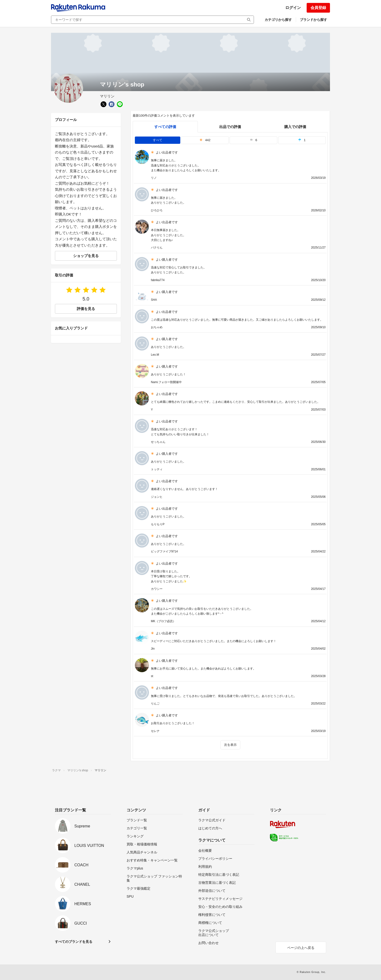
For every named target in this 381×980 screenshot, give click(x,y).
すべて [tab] (158, 140)
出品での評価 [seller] (230, 127)
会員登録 (318, 8)
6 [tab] (253, 140)
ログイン (293, 8)
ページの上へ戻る (301, 948)
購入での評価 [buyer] (295, 127)
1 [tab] (302, 140)
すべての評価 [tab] (165, 127)
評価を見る (86, 309)
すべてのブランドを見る (74, 942)
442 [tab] (205, 140)
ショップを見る (86, 256)
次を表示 (230, 745)
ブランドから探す (313, 20)
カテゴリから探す (278, 20)
